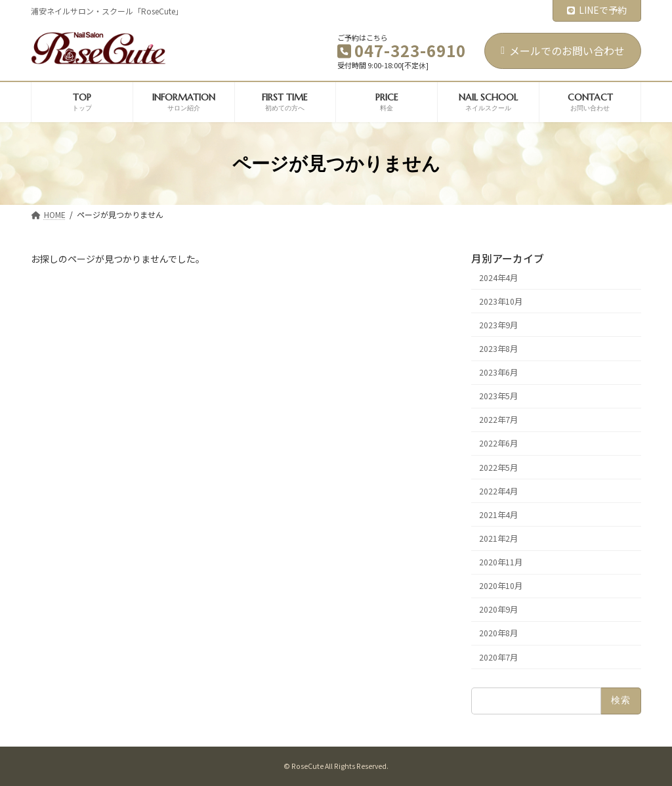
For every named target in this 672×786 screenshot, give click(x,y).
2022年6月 (498, 444)
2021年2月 (498, 538)
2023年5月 (498, 396)
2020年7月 (498, 657)
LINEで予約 (597, 10)
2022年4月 (498, 491)
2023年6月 (498, 372)
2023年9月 (498, 325)
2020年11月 (501, 562)
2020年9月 (498, 610)
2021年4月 (498, 515)
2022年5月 (498, 468)
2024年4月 (498, 278)
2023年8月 (498, 349)
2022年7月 (498, 420)
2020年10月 (501, 586)
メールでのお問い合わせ (563, 51)
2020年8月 (498, 634)
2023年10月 (501, 301)
